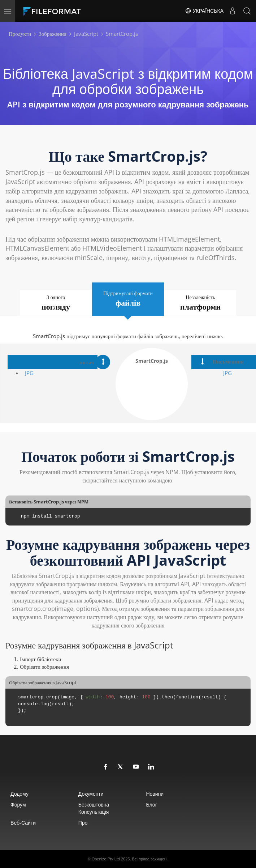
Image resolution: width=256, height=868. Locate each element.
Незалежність (201, 303)
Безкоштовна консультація (94, 808)
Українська (204, 11)
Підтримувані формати (128, 299)
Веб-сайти (23, 823)
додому (19, 794)
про (83, 823)
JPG (29, 373)
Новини (155, 794)
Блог (151, 805)
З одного (56, 303)
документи (91, 794)
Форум (18, 805)
